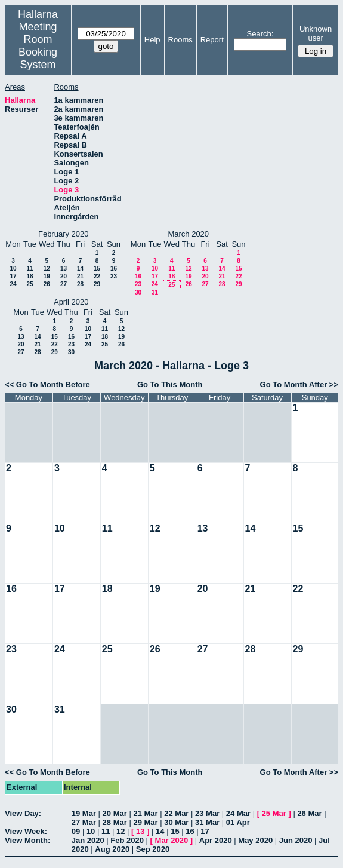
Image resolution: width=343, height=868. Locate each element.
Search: (260, 34)
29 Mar (145, 822)
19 (47, 276)
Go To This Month (170, 384)
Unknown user (316, 33)
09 (76, 831)
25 (30, 284)
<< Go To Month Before (47, 384)
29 (97, 284)
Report (212, 40)
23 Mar (207, 813)
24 (13, 284)
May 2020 (255, 840)
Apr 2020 (216, 840)
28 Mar (115, 822)
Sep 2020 (153, 849)
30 (138, 292)
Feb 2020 (127, 840)
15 (97, 269)
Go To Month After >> (299, 384)
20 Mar (115, 813)
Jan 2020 (88, 840)
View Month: (27, 840)
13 (64, 269)
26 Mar (309, 813)
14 (80, 269)
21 (80, 276)
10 (13, 269)
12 (47, 269)
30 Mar (176, 822)
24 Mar (238, 813)
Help (152, 40)
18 (30, 276)
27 (64, 284)
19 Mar (84, 813)
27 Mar (84, 822)
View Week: (26, 831)
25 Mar (274, 813)
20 (64, 276)
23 (114, 276)
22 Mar (176, 813)
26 (47, 284)
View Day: (23, 813)
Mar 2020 (172, 840)
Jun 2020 (296, 840)
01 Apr (238, 822)
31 (155, 292)
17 (13, 276)
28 (80, 284)
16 (114, 269)
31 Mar (207, 822)
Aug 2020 (112, 849)
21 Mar (145, 813)
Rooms (180, 40)
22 (97, 276)
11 (30, 269)
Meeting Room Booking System (38, 46)
